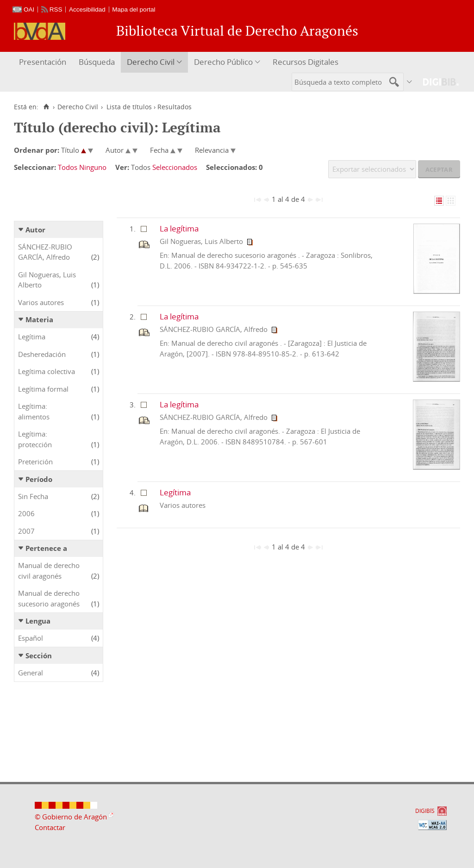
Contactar (50, 827)
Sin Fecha (33, 496)
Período (39, 479)
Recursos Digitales (306, 62)
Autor (35, 230)
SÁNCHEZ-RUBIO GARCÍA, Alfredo (45, 252)
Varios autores (41, 302)
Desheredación (42, 354)
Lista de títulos (129, 107)
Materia (39, 319)
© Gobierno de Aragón (71, 817)
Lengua (38, 621)
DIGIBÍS (425, 811)
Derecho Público (223, 62)
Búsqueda (97, 62)
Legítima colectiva (47, 371)
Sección (39, 656)
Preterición (35, 462)
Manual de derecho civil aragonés (49, 571)
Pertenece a (46, 548)
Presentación (43, 62)
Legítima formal (43, 389)
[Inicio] (46, 107)
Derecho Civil (151, 62)
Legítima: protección (35, 439)
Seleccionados (175, 167)
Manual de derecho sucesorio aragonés (49, 598)
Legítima (32, 337)
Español (31, 638)
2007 (26, 531)
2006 (26, 513)
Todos (68, 167)
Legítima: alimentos (34, 411)
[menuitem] (44, 62)
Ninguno (93, 167)
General (31, 673)
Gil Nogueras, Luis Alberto (47, 280)
